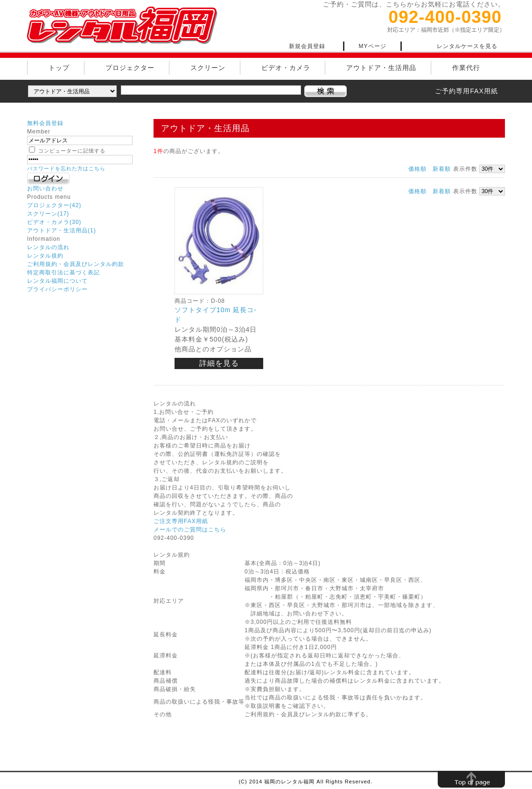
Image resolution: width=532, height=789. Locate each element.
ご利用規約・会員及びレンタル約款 (76, 264)
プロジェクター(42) (54, 205)
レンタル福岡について (57, 281)
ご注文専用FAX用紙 (181, 521)
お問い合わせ (45, 189)
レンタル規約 (45, 256)
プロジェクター (130, 68)
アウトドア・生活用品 (381, 68)
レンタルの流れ (48, 247)
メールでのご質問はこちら (190, 530)
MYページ (373, 46)
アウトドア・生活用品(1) (62, 230)
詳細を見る (219, 363)
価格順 (417, 169)
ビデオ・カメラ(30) (54, 222)
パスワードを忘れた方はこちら (66, 168)
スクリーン (208, 68)
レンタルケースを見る (467, 46)
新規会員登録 (307, 46)
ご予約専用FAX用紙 (466, 91)
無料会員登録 (45, 123)
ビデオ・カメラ (286, 68)
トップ (59, 68)
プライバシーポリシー (57, 289)
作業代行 (466, 68)
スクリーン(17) (48, 214)
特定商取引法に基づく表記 (63, 272)
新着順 (442, 169)
